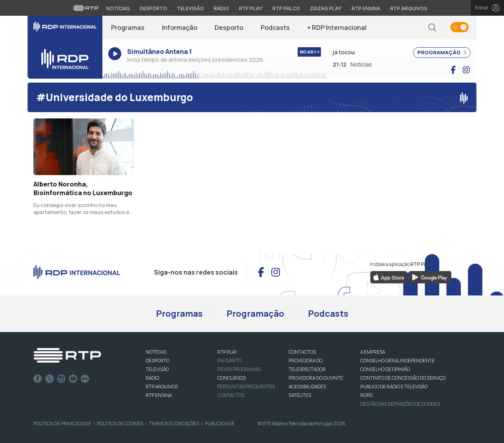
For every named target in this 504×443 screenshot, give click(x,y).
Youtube (73, 379)
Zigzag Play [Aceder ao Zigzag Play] (326, 8)
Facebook (38, 379)
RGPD (366, 395)
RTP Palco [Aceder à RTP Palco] (286, 8)
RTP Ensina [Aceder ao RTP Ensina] (366, 8)
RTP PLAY (227, 352)
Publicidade (220, 424)
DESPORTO (157, 361)
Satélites (300, 395)
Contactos (231, 395)
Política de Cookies (120, 424)
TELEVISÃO (157, 369)
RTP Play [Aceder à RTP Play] (251, 8)
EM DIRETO (229, 361)
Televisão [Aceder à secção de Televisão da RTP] (190, 8)
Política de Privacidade (62, 424)
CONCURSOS (232, 378)
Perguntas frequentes (246, 387)
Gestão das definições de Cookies (400, 404)
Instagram (61, 379)
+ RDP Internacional (337, 28)
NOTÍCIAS (156, 352)
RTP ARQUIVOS (162, 387)
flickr (85, 379)
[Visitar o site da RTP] (86, 8)
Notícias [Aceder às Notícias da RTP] (118, 8)
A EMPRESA (373, 352)
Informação (180, 28)
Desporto (229, 28)
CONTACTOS (302, 352)
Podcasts (275, 28)
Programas (128, 28)
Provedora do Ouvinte (316, 378)
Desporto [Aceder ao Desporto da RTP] (153, 8)
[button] (432, 28)
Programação (255, 314)
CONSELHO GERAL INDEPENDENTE (397, 361)
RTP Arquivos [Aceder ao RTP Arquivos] (409, 8)
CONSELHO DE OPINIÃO (385, 369)
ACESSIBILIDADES (307, 387)
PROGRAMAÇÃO (442, 52)
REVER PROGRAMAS (239, 369)
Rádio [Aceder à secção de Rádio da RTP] (221, 8)
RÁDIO (152, 378)
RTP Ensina (159, 395)
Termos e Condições (174, 424)
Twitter (50, 379)
